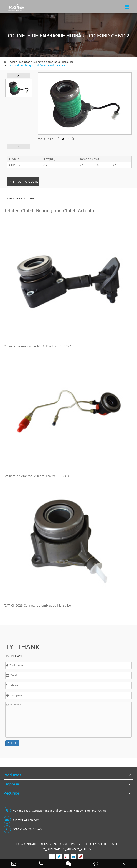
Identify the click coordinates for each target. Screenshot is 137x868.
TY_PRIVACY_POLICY (76, 849)
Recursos (12, 793)
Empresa (11, 784)
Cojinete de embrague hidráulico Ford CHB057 (37, 346)
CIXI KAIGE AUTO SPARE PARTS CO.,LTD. (65, 844)
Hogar (12, 62)
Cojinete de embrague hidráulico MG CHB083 (36, 476)
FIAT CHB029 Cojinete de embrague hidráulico (37, 605)
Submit (12, 743)
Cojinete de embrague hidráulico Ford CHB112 (35, 65)
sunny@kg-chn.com (22, 820)
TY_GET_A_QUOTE (23, 181)
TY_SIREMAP (51, 849)
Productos (24, 62)
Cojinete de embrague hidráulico (53, 62)
